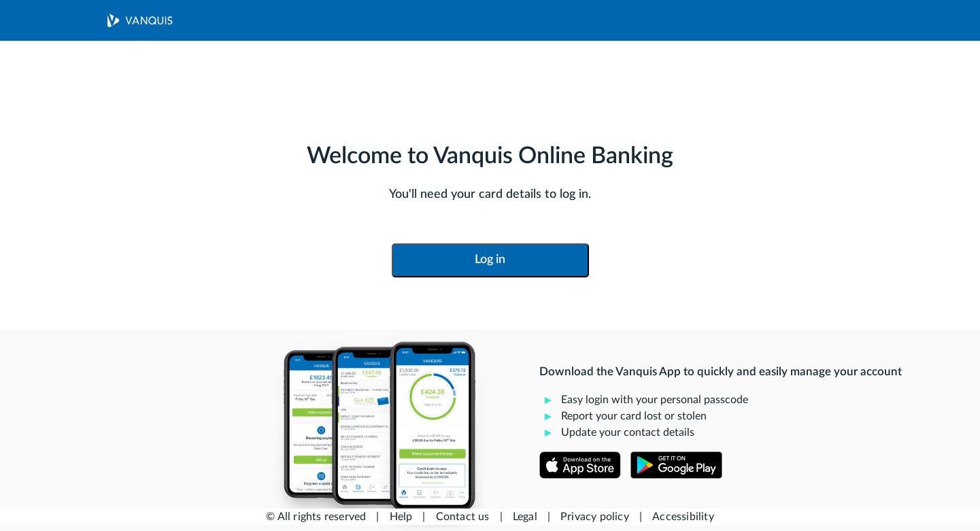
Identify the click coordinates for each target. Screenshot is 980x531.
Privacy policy (595, 517)
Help (401, 517)
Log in (490, 260)
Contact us (463, 517)
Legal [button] (525, 517)
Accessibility (683, 517)
